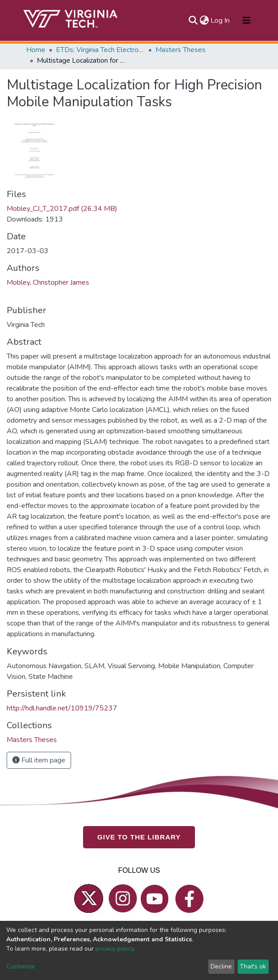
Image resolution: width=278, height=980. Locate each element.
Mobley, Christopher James (48, 282)
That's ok (253, 966)
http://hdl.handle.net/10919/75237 (62, 708)
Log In (220, 20)
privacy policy (114, 949)
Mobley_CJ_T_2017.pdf (62, 209)
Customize (21, 966)
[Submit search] (193, 20)
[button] (204, 20)
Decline (221, 966)
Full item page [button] (39, 760)
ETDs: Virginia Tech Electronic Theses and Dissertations (100, 50)
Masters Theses (181, 50)
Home (36, 50)
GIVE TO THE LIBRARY (139, 837)
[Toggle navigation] (246, 20)
